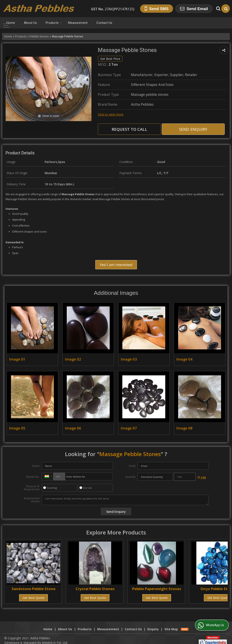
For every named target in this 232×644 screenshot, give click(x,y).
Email (132, 466)
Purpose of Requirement (32, 488)
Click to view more (111, 114)
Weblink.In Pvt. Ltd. (55, 638)
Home (11, 23)
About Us (30, 23)
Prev (10, 571)
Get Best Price (110, 59)
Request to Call (129, 129)
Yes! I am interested (116, 265)
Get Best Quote (33, 598)
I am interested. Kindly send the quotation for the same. (125, 500)
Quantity (130, 477)
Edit (202, 477)
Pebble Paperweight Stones (157, 589)
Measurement (78, 23)
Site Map (171, 625)
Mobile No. (33, 477)
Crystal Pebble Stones (95, 589)
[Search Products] (218, 8)
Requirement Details (32, 500)
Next (222, 571)
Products (54, 23)
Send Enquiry (193, 129)
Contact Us (104, 23)
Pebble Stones (39, 36)
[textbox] (185, 477)
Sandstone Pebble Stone (33, 589)
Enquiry (153, 625)
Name (36, 466)
